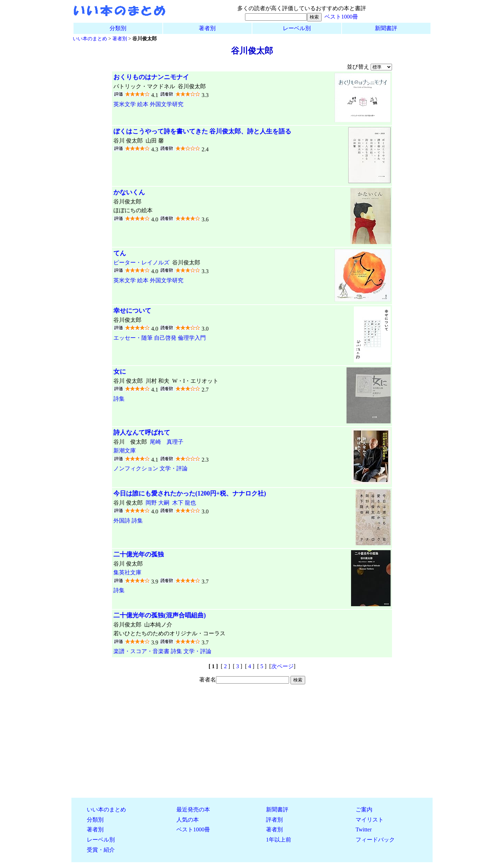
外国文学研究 (167, 104)
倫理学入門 (192, 338)
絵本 (143, 104)
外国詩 (122, 521)
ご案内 (364, 809)
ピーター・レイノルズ (141, 262)
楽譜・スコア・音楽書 (141, 651)
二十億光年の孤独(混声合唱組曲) (160, 615)
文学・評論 (174, 468)
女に (120, 372)
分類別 (118, 28)
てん (120, 253)
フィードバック (375, 840)
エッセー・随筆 (133, 338)
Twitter (364, 829)
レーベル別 (297, 28)
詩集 (119, 399)
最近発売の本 (193, 809)
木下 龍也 (184, 503)
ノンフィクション (136, 468)
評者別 (274, 820)
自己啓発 (165, 338)
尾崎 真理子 (167, 442)
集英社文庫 (127, 572)
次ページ (282, 666)
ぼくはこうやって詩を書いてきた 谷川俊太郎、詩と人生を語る (202, 131)
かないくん (129, 192)
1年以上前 (279, 840)
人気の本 (188, 820)
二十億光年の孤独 (139, 554)
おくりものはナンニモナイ (151, 77)
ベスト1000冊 (341, 17)
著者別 (207, 28)
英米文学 (125, 104)
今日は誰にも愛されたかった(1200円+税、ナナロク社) (190, 493)
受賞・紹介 (101, 850)
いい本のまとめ (90, 39)
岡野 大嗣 (157, 503)
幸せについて (132, 311)
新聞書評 (386, 28)
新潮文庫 (125, 451)
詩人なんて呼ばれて (142, 432)
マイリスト (370, 820)
